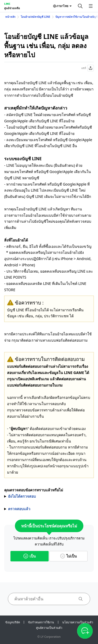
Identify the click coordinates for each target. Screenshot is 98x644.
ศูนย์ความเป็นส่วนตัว (49, 628)
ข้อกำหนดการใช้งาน (41, 622)
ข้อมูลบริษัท (13, 622)
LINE (7, 4)
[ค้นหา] (80, 6)
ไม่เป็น (68, 556)
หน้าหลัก (10, 17)
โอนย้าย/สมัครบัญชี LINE (35, 17)
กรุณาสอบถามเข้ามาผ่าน (49, 509)
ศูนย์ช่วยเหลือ (12, 8)
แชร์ (88, 68)
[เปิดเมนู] (91, 6)
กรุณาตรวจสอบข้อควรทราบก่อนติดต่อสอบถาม (49, 496)
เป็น (30, 556)
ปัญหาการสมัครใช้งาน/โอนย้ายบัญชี (77, 17)
